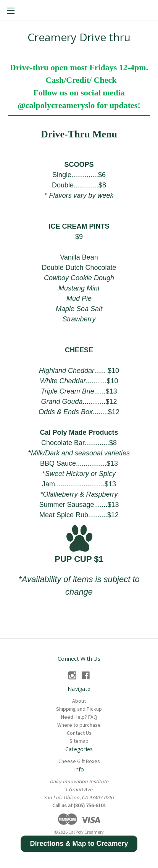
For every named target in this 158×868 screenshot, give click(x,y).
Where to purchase (79, 725)
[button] (79, 844)
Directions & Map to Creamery (79, 844)
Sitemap (79, 741)
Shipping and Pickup (79, 709)
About (79, 701)
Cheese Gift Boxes (79, 761)
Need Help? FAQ (79, 717)
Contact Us (79, 733)
